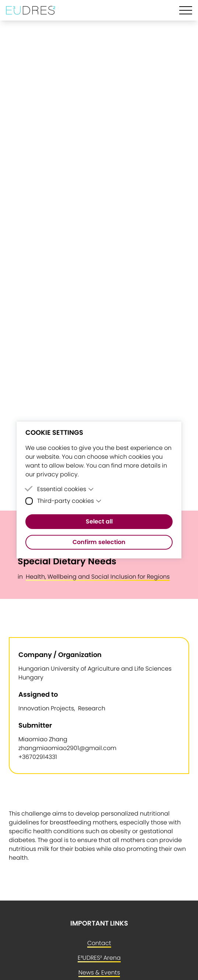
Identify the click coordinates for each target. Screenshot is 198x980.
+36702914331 (38, 757)
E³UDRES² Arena (99, 958)
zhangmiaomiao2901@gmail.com (67, 748)
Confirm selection (99, 542)
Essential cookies (66, 489)
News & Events (99, 972)
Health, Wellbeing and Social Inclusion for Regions (98, 577)
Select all (99, 521)
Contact (99, 943)
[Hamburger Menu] (186, 10)
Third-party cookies (69, 501)
